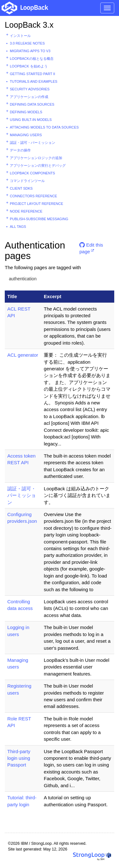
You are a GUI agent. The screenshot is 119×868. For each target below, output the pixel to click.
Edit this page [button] (91, 247)
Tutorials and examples (34, 81)
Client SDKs (21, 188)
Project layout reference (36, 204)
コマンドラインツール (27, 181)
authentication (23, 279)
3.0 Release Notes (27, 43)
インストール (20, 36)
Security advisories (30, 89)
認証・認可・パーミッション (33, 143)
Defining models (26, 112)
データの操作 (20, 150)
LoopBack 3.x (29, 25)
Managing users (26, 135)
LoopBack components (32, 173)
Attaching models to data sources (44, 127)
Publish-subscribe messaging (39, 219)
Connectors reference (33, 196)
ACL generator (23, 355)
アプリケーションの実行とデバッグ (38, 165)
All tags (18, 227)
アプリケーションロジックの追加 (36, 158)
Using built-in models (31, 120)
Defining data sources (32, 104)
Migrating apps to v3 (30, 51)
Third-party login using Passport (19, 758)
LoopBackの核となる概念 (32, 59)
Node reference (26, 211)
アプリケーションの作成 (29, 97)
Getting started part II (33, 74)
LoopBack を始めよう (29, 66)
